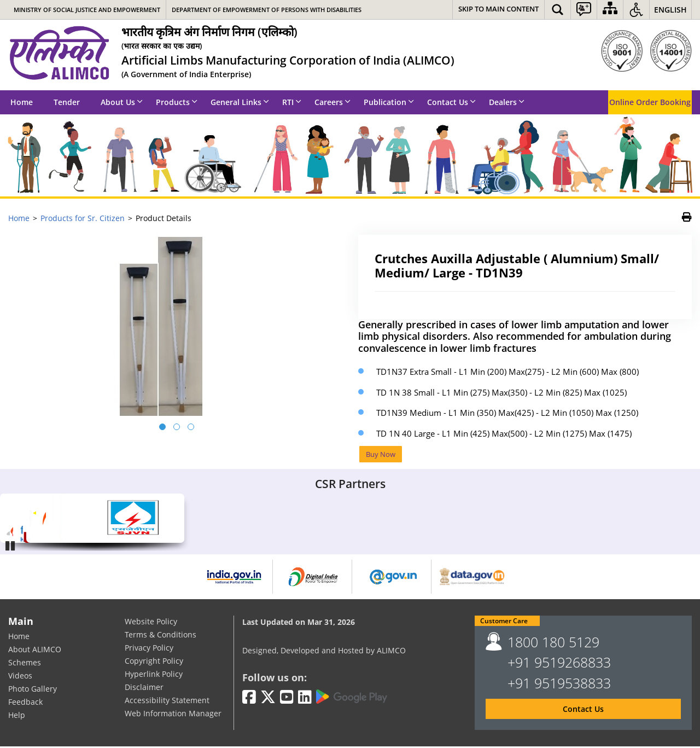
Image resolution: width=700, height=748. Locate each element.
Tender (67, 102)
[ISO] (646, 51)
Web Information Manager (173, 714)
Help (17, 716)
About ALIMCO (35, 650)
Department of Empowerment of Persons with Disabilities (267, 10)
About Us (122, 102)
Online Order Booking (650, 102)
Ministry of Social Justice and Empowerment (87, 10)
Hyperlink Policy (154, 675)
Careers (332, 102)
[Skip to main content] (498, 10)
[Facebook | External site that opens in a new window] (249, 698)
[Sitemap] (610, 10)
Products (177, 102)
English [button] (670, 10)
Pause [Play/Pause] (11, 546)
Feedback (25, 703)
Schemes (25, 663)
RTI (292, 102)
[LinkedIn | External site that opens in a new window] (305, 698)
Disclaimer (144, 688)
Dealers (507, 102)
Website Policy (151, 622)
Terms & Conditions (161, 636)
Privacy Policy (149, 649)
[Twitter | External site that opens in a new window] (268, 698)
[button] (558, 10)
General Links (240, 102)
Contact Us (451, 102)
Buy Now (383, 454)
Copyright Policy (154, 662)
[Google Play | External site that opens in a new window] (352, 698)
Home (22, 102)
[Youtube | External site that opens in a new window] (287, 698)
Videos (20, 677)
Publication (389, 102)
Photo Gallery (33, 690)
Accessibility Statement (167, 701)
